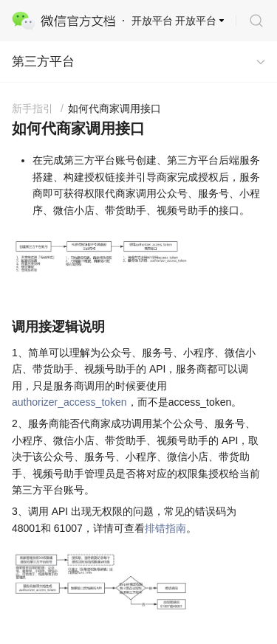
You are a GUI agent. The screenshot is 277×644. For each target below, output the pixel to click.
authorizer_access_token (69, 402)
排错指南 (165, 528)
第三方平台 (43, 62)
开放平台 (196, 21)
